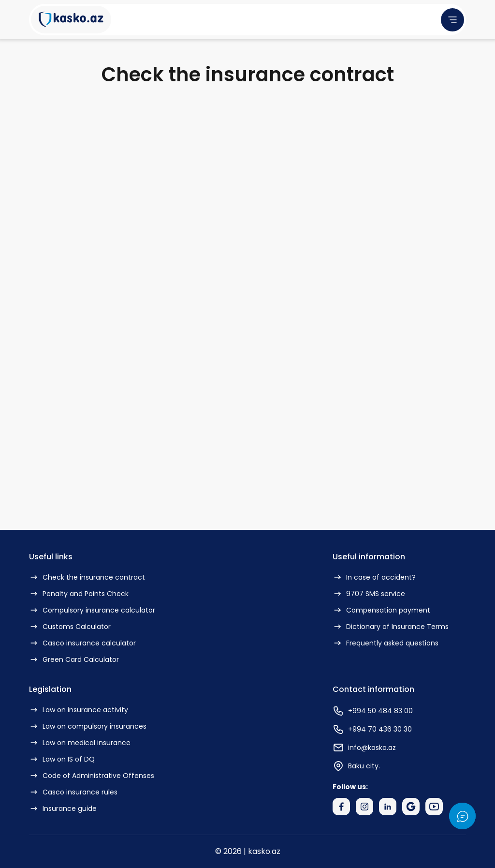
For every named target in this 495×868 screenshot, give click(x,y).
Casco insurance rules (73, 792)
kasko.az (264, 851)
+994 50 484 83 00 (373, 711)
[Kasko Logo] (71, 20)
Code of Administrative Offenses (92, 776)
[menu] (452, 20)
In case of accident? (374, 577)
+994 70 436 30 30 (372, 729)
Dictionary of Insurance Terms (391, 627)
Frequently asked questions (386, 643)
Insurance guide (63, 808)
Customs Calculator (70, 627)
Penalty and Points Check (79, 594)
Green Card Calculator (74, 659)
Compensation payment (381, 610)
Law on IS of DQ (62, 759)
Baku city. (356, 766)
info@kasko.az (364, 748)
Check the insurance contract (87, 577)
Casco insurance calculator (82, 643)
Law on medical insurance (80, 743)
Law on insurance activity (79, 710)
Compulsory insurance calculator (92, 610)
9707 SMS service (369, 594)
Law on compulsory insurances (88, 726)
